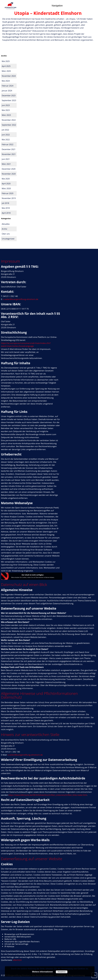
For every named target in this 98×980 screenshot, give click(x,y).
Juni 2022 (6, 135)
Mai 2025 (6, 61)
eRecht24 (17, 960)
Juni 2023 (6, 105)
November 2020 (9, 174)
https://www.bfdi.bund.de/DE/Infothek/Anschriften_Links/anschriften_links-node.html (48, 795)
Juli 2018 (5, 203)
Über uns (6, 234)
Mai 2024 (6, 81)
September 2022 (9, 125)
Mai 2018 (6, 208)
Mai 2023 (6, 110)
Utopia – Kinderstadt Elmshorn (48, 13)
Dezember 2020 (9, 169)
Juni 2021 (6, 159)
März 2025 (6, 71)
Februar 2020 (8, 193)
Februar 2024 (8, 86)
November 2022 (9, 120)
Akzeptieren (62, 972)
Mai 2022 (6, 140)
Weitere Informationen (42, 972)
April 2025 (6, 66)
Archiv (4, 229)
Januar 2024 (7, 91)
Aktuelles (6, 224)
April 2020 (6, 184)
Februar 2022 (8, 144)
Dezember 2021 (9, 149)
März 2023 (6, 115)
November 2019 (9, 198)
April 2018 (6, 213)
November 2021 (9, 154)
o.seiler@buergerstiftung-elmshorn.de (21, 299)
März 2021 (6, 164)
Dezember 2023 (9, 96)
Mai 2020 (6, 179)
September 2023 (9, 100)
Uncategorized (8, 239)
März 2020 (6, 188)
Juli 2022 (5, 130)
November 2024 (9, 76)
